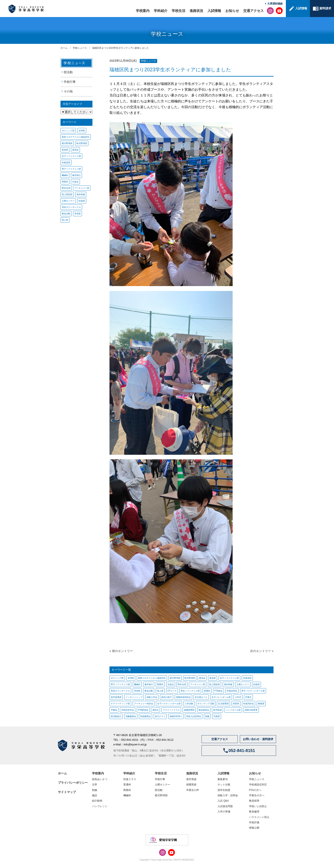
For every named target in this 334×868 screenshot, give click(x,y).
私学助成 (217, 710)
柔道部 (65, 150)
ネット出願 (224, 785)
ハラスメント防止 (259, 817)
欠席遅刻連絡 (275, 4)
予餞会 (114, 710)
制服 (207, 716)
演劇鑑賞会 (131, 716)
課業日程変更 (251, 710)
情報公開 (254, 828)
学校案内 (143, 11)
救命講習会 (204, 710)
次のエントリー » (262, 651)
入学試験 (189, 704)
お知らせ (232, 11)
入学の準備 (224, 812)
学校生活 (179, 11)
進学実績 (191, 779)
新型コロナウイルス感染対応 (76, 137)
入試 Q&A (223, 801)
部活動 (68, 72)
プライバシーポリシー (73, 783)
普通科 (207, 691)
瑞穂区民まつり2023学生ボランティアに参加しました (121, 48)
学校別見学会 (128, 710)
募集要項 (223, 779)
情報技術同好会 (183, 697)
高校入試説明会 (194, 716)
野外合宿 (66, 188)
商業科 (65, 182)
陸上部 (65, 220)
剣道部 (82, 201)
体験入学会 (152, 697)
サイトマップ (67, 792)
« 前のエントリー (121, 651)
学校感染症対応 (258, 785)
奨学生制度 (224, 790)
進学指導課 (116, 697)
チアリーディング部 (120, 704)
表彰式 (155, 710)
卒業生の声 (193, 790)
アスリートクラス (171, 710)
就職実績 (191, 785)
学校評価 (254, 822)
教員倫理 (254, 812)
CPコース (172, 691)
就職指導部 (189, 710)
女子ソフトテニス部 (71, 156)
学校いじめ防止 (258, 806)
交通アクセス (253, 11)
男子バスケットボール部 (253, 691)
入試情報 (214, 11)
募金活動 (66, 214)
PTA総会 (218, 691)
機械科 (65, 175)
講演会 (75, 150)
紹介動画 (97, 801)
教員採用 (254, 801)
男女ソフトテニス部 (190, 691)
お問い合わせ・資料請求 (258, 739)
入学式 (238, 697)
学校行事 (70, 82)
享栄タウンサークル (71, 207)
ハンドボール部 (233, 710)
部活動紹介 (116, 716)
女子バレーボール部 (221, 697)
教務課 (261, 704)
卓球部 (82, 131)
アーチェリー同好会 (144, 704)
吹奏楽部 (66, 163)
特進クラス (130, 779)
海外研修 (81, 194)
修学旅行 (76, 175)
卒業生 (248, 697)
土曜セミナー (68, 201)
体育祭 (236, 704)
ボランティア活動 (206, 704)
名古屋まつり (201, 697)
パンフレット (100, 806)
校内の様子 (167, 697)
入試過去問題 (225, 806)
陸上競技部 (67, 194)
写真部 (217, 716)
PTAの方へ (255, 790)
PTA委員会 (143, 710)
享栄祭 (78, 214)
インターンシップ (134, 697)
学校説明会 (232, 691)
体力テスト (160, 716)
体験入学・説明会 (228, 795)
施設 (95, 795)
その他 (68, 91)
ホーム (64, 48)
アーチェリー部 (82, 188)
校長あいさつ (100, 779)
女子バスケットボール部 (169, 704)
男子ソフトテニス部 (71, 169)
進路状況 (196, 11)
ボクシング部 (68, 131)
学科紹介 (161, 11)
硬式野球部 (67, 143)
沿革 (95, 785)
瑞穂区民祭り (176, 716)
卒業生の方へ (257, 795)
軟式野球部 (82, 143)
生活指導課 (223, 704)
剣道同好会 (249, 704)
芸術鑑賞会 (145, 716)
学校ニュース (80, 48)
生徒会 (75, 182)
